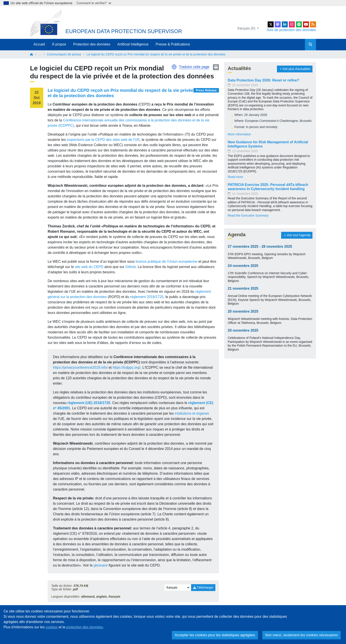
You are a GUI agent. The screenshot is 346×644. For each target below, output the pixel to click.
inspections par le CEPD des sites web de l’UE (103, 140)
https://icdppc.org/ (126, 367)
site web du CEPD (89, 267)
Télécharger (203, 587)
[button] (174, 67)
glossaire (101, 565)
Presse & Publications (173, 44)
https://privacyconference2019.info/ (80, 367)
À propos (59, 44)
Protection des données (92, 44)
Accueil (39, 44)
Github (131, 267)
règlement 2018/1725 (147, 297)
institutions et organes (192, 413)
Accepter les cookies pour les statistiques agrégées (215, 635)
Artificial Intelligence (133, 44)
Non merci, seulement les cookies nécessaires (302, 635)
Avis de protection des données (291, 30)
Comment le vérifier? (94, 3)
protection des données (85, 627)
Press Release (206, 90)
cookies (52, 627)
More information (239, 134)
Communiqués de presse (64, 54)
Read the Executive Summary (248, 215)
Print (216, 67)
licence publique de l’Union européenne (166, 262)
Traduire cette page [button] (194, 67)
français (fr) (247, 28)
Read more (235, 177)
